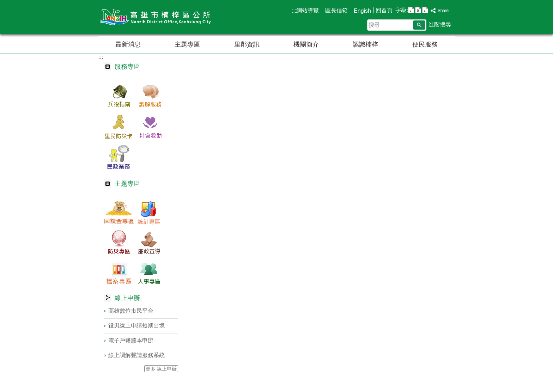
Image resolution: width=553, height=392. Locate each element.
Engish (362, 11)
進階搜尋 (440, 24)
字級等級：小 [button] (411, 10)
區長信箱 (336, 10)
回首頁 (384, 10)
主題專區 (187, 44)
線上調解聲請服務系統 (136, 355)
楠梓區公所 (158, 17)
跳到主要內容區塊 (4, 4)
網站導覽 (308, 10)
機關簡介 (306, 44)
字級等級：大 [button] (425, 10)
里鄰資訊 (247, 44)
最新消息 (128, 44)
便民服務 (425, 44)
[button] (419, 25)
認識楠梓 (365, 44)
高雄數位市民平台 (131, 311)
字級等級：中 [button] (418, 10)
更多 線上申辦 (161, 369)
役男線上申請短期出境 (136, 326)
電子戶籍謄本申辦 (131, 340)
